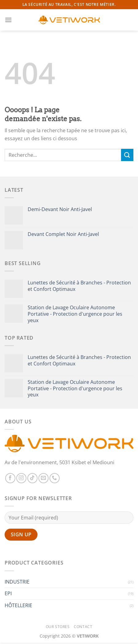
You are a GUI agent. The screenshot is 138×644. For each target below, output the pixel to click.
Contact (83, 627)
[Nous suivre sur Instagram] (21, 478)
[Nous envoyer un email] (43, 478)
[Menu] (8, 20)
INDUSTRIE (17, 582)
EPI (8, 593)
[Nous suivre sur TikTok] (32, 478)
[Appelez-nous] (55, 478)
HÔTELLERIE (18, 605)
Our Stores (58, 627)
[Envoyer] (127, 155)
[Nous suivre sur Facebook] (10, 478)
